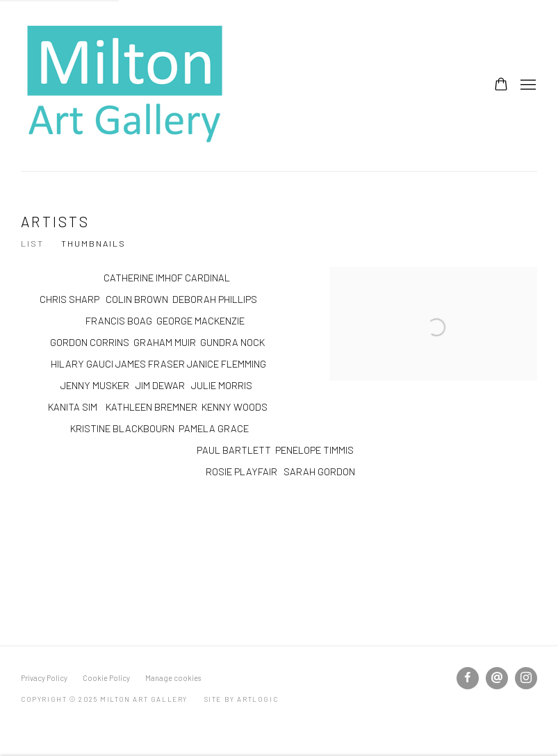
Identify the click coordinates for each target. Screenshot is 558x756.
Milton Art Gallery (125, 85)
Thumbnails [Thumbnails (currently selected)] (93, 243)
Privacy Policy (44, 678)
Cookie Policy (106, 678)
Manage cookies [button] (173, 678)
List (32, 243)
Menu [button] (527, 85)
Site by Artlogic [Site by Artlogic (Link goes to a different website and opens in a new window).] (241, 699)
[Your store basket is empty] (501, 85)
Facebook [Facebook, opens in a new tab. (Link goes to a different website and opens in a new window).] (468, 678)
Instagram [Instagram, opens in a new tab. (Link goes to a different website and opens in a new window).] (526, 678)
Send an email (497, 678)
